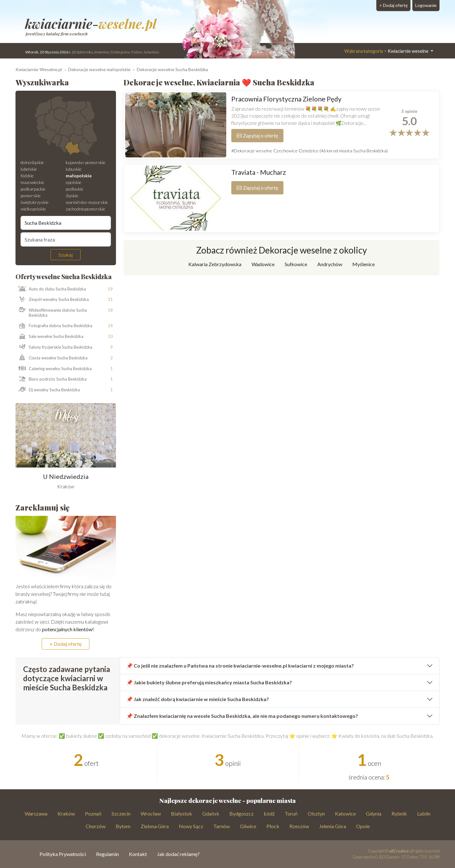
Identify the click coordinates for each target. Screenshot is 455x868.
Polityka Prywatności (63, 854)
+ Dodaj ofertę (66, 644)
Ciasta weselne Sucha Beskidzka (52, 358)
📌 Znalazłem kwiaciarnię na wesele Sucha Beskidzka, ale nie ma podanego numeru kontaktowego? (242, 716)
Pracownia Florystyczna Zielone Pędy (286, 99)
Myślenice (364, 264)
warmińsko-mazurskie (87, 202)
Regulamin (107, 854)
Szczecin (121, 813)
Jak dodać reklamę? (178, 854)
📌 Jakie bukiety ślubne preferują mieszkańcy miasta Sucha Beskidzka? (209, 682)
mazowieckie (32, 182)
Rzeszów (299, 826)
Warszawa (36, 813)
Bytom (123, 826)
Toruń (291, 813)
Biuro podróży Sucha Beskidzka (51, 379)
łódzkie (27, 176)
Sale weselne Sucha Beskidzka (50, 337)
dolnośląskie (32, 162)
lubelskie (29, 169)
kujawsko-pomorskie (86, 162)
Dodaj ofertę (393, 5)
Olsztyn (316, 813)
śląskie (72, 196)
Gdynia (374, 813)
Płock (273, 826)
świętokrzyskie (35, 202)
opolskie (74, 182)
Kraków (66, 813)
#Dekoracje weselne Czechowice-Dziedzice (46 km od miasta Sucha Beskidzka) (309, 151)
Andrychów (330, 264)
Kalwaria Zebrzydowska (215, 264)
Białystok (182, 813)
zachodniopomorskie (85, 209)
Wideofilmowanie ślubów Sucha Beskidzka (51, 313)
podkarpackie (33, 189)
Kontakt (138, 854)
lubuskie (74, 169)
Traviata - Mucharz (259, 172)
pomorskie (31, 196)
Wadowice (263, 264)
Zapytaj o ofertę (257, 135)
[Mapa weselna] (66, 126)
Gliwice (248, 826)
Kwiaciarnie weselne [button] (387, 51)
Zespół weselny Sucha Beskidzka (52, 300)
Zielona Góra (155, 826)
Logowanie (426, 5)
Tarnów (221, 826)
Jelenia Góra (333, 826)
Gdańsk (211, 813)
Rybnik (399, 813)
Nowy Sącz (191, 826)
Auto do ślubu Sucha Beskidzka (51, 289)
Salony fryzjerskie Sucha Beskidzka (54, 347)
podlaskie (75, 189)
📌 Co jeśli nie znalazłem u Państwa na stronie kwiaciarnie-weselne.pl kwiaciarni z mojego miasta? (240, 666)
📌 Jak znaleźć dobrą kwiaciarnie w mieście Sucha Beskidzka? (198, 699)
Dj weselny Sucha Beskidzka (48, 390)
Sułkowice (296, 264)
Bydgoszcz (242, 813)
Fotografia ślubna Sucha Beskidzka (54, 326)
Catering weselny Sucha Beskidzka (54, 369)
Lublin (424, 813)
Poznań (93, 813)
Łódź (269, 813)
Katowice (345, 813)
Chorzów (96, 826)
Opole (363, 826)
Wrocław (151, 813)
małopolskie (79, 176)
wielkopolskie (33, 209)
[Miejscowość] (66, 223)
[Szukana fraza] (66, 239)
